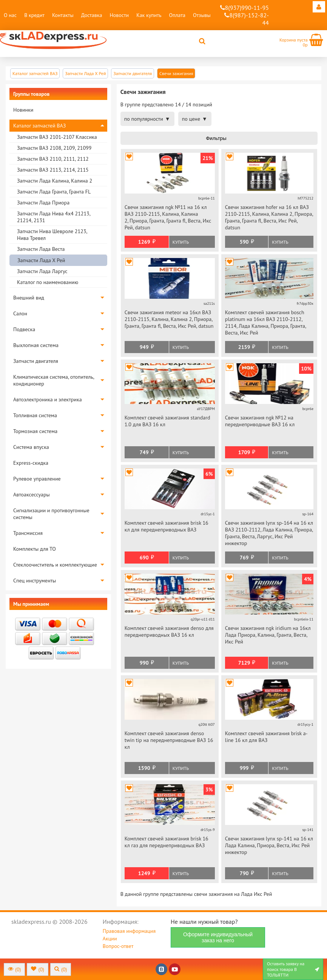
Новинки (23, 110)
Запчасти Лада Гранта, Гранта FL (54, 192)
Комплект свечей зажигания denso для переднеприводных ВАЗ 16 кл (169, 631)
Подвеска (24, 329)
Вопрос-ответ (118, 946)
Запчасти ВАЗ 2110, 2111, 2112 (53, 159)
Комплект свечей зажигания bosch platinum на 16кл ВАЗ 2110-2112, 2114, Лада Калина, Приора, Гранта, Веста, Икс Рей (265, 323)
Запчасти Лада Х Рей (41, 260)
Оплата (177, 15)
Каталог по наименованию (48, 282)
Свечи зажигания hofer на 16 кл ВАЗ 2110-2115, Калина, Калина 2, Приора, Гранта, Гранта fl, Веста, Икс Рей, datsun (269, 217)
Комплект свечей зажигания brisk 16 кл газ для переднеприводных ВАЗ (167, 842)
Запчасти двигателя (36, 361)
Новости (119, 15)
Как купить (149, 15)
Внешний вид (29, 298)
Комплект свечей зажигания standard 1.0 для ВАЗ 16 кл (167, 421)
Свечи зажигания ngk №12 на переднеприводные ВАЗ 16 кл (260, 421)
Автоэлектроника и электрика (48, 399)
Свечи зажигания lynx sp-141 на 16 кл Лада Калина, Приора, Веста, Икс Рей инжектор (269, 845)
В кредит (34, 15)
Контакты (63, 15)
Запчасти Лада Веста (41, 249)
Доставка (92, 15)
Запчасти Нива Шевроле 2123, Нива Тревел (52, 235)
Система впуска (31, 447)
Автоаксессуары (32, 495)
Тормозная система (35, 431)
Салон (20, 313)
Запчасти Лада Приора (43, 203)
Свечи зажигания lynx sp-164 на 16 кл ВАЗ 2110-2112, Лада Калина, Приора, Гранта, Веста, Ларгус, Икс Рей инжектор (269, 533)
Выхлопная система (36, 345)
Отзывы (202, 15)
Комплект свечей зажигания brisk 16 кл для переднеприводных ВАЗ (167, 526)
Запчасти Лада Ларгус (42, 271)
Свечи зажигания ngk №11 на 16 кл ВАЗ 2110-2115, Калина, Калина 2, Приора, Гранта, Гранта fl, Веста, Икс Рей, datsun (168, 217)
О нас (10, 15)
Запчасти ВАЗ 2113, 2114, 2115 (53, 170)
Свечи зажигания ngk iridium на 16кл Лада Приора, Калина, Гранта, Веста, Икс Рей (268, 635)
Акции (110, 939)
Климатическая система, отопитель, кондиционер (54, 380)
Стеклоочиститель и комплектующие (55, 565)
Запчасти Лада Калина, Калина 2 (55, 181)
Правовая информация (129, 931)
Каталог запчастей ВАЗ (39, 126)
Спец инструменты (35, 581)
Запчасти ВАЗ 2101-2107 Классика (57, 137)
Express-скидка (31, 463)
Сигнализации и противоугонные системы (51, 514)
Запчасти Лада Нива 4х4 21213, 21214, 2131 (54, 217)
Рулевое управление (37, 479)
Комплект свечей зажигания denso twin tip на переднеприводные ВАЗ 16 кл (169, 740)
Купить (181, 242)
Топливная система (35, 415)
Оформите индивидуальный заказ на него (218, 937)
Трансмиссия (28, 533)
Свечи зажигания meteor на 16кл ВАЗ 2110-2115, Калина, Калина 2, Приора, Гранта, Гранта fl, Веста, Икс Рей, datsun (169, 319)
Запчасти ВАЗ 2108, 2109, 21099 (54, 148)
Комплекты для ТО (35, 549)
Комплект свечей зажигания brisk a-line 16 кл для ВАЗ (266, 737)
